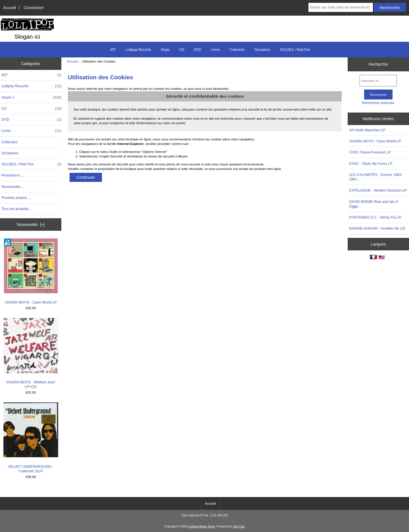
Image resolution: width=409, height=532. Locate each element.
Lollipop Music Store (202, 526)
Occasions (262, 50)
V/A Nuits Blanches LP (367, 130)
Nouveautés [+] (31, 225)
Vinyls (165, 50)
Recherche (378, 64)
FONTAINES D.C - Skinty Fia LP (375, 217)
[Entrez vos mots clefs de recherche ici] (341, 7)
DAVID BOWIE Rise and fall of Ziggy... (373, 204)
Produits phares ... (16, 198)
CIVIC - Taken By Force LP (371, 164)
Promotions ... (13, 175)
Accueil (10, 8)
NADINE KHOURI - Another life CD (377, 228)
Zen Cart (239, 526)
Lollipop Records (138, 50)
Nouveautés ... (13, 187)
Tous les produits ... (17, 209)
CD (182, 50)
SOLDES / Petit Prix (295, 50)
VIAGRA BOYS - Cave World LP (31, 271)
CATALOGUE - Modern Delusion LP (378, 190)
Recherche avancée (378, 103)
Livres (215, 50)
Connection (34, 8)
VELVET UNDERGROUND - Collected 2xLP (31, 438)
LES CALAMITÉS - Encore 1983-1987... (376, 177)
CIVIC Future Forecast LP (370, 152)
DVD (198, 50)
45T (113, 50)
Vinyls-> (31, 97)
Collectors (237, 50)
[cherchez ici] (378, 81)
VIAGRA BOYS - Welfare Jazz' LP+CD (31, 353)
